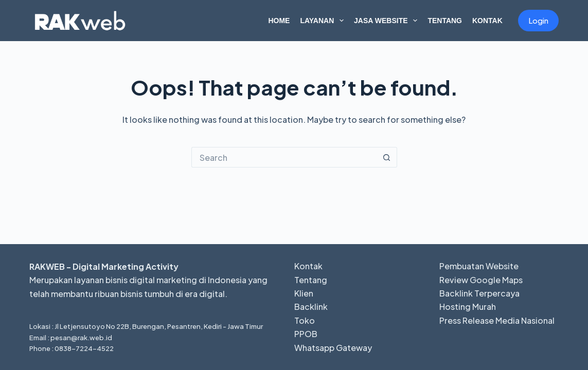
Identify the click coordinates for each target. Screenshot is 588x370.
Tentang (445, 21)
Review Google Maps (481, 280)
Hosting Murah (468, 307)
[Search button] (387, 157)
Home (279, 21)
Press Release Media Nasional (497, 320)
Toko (305, 320)
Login (538, 20)
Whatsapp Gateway (333, 348)
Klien (304, 293)
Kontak (487, 21)
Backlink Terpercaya (479, 293)
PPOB (306, 334)
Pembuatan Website (479, 266)
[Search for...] (284, 157)
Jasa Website (388, 21)
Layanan (324, 21)
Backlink (311, 307)
